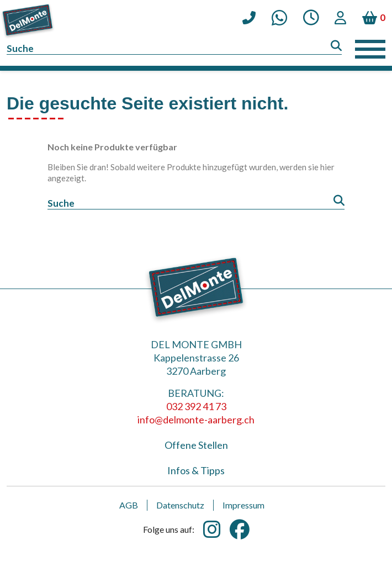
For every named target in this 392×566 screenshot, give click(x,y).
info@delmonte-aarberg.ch (196, 420)
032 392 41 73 (196, 406)
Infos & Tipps (196, 470)
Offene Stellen (196, 445)
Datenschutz (180, 505)
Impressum (243, 505)
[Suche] (174, 49)
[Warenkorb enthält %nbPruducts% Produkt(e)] (374, 18)
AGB (129, 505)
